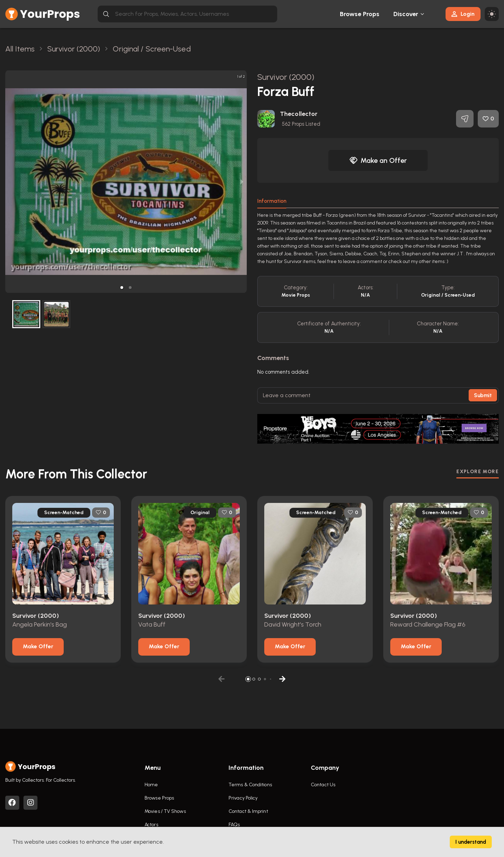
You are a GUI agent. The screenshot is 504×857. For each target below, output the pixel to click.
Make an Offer (378, 160)
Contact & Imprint (248, 811)
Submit (483, 395)
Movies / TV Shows (165, 811)
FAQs (234, 825)
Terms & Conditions (250, 785)
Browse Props (360, 14)
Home (151, 785)
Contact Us (323, 785)
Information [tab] (272, 201)
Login (463, 14)
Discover (406, 14)
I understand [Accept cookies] (471, 842)
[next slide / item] (242, 182)
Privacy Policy (243, 798)
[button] (122, 288)
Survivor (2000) (286, 77)
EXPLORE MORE (478, 472)
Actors (151, 825)
